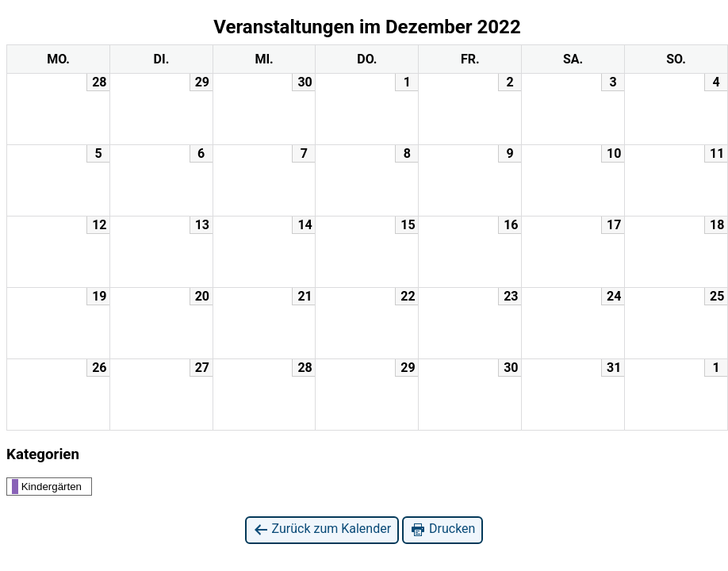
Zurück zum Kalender (322, 529)
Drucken (443, 529)
